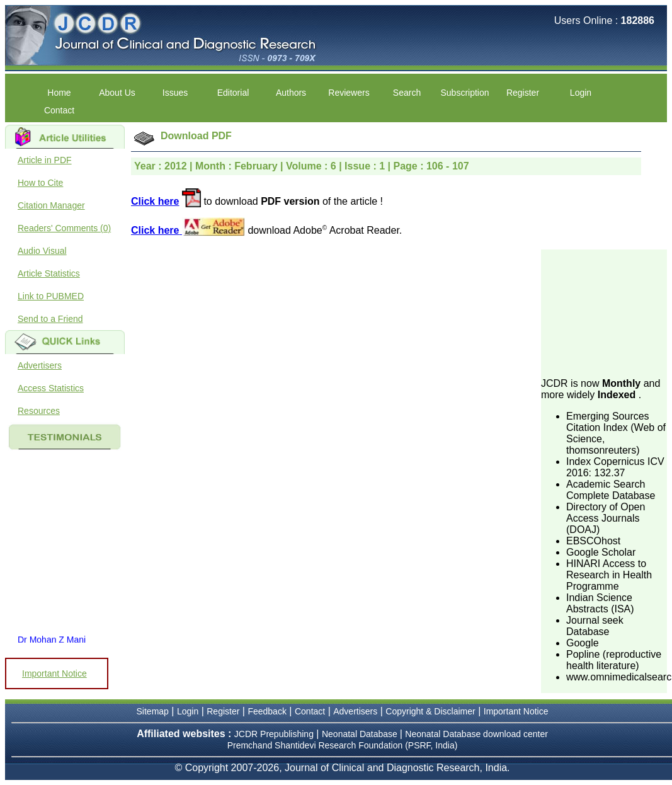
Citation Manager (51, 205)
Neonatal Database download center (476, 734)
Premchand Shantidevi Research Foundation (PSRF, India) (343, 745)
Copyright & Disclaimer (430, 711)
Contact (59, 110)
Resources (39, 411)
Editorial (233, 93)
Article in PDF (45, 160)
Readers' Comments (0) (64, 228)
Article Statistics (49, 273)
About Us (117, 93)
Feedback (267, 711)
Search (407, 93)
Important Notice (54, 673)
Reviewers (349, 93)
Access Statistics (51, 388)
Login (581, 93)
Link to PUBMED (51, 296)
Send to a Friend (50, 319)
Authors (291, 93)
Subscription (464, 93)
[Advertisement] (604, 312)
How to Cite (40, 183)
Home (59, 93)
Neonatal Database (361, 734)
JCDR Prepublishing (274, 734)
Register (523, 93)
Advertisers (40, 365)
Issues (175, 93)
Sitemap (153, 711)
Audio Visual (42, 251)
